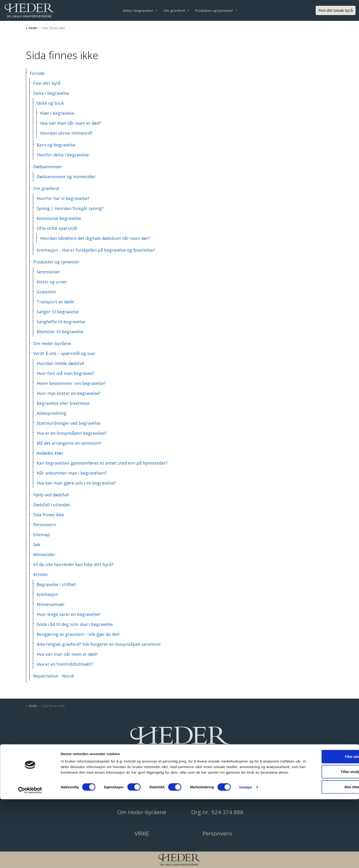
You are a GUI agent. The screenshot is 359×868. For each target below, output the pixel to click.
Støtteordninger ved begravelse (68, 423)
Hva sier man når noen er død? (71, 123)
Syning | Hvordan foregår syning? (70, 208)
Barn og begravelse (56, 145)
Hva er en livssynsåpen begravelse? (72, 433)
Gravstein (46, 292)
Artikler (41, 574)
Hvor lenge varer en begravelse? (69, 614)
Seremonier (48, 272)
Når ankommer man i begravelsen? (72, 473)
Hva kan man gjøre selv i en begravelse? (76, 483)
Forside (37, 73)
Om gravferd (174, 10)
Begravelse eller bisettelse (63, 403)
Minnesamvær (51, 604)
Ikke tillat (320, 853)
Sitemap (41, 535)
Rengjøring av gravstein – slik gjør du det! (78, 634)
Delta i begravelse (138, 10)
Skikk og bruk (50, 103)
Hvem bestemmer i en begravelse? (71, 383)
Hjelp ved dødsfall (51, 495)
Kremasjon (47, 594)
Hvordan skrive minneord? (66, 133)
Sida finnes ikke (49, 515)
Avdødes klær (50, 453)
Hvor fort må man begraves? (65, 373)
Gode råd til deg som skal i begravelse (75, 624)
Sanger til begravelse (58, 312)
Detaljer (246, 859)
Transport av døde (55, 302)
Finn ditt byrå (47, 83)
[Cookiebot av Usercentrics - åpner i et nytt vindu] (30, 859)
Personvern (44, 525)
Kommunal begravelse (59, 218)
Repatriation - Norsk (54, 676)
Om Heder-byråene (52, 343)
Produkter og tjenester (214, 10)
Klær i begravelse (57, 113)
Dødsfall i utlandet (52, 505)
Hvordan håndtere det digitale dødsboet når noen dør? (95, 238)
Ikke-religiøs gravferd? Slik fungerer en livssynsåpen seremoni (98, 644)
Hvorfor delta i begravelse (63, 155)
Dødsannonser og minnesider (66, 177)
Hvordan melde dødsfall (60, 363)
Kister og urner (52, 282)
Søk (37, 545)
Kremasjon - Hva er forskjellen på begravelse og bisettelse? (96, 250)
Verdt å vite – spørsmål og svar (64, 353)
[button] (180, 741)
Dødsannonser (48, 167)
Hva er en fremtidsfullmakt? (65, 664)
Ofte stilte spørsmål (57, 228)
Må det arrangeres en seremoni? (69, 443)
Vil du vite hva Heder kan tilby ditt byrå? (73, 564)
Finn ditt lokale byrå (336, 10)
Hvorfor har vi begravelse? (63, 198)
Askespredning (51, 413)
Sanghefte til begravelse (61, 322)
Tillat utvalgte (320, 838)
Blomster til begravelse (60, 332)
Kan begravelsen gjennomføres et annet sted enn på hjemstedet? (102, 463)
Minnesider (44, 554)
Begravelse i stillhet (56, 584)
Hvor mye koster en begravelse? (69, 393)
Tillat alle (320, 822)
